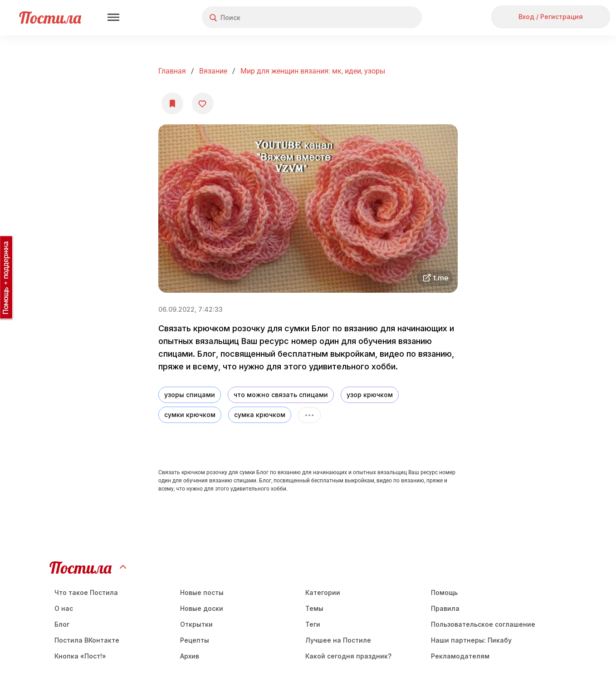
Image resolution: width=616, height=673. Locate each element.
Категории (323, 592)
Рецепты (195, 640)
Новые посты (202, 592)
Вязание (213, 71)
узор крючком (370, 395)
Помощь (444, 592)
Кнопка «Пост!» (80, 656)
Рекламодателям (460, 656)
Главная (172, 71)
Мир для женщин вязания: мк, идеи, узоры (313, 71)
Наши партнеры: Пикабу (471, 640)
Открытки (196, 624)
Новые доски (202, 608)
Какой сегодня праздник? (348, 656)
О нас (64, 608)
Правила (445, 608)
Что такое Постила (86, 592)
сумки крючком (190, 415)
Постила (50, 17)
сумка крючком (260, 415)
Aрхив (190, 656)
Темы (314, 608)
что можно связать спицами (281, 395)
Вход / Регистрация (551, 17)
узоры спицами (190, 395)
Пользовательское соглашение (483, 624)
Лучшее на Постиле (338, 640)
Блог (62, 624)
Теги (313, 624)
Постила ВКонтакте (87, 640)
